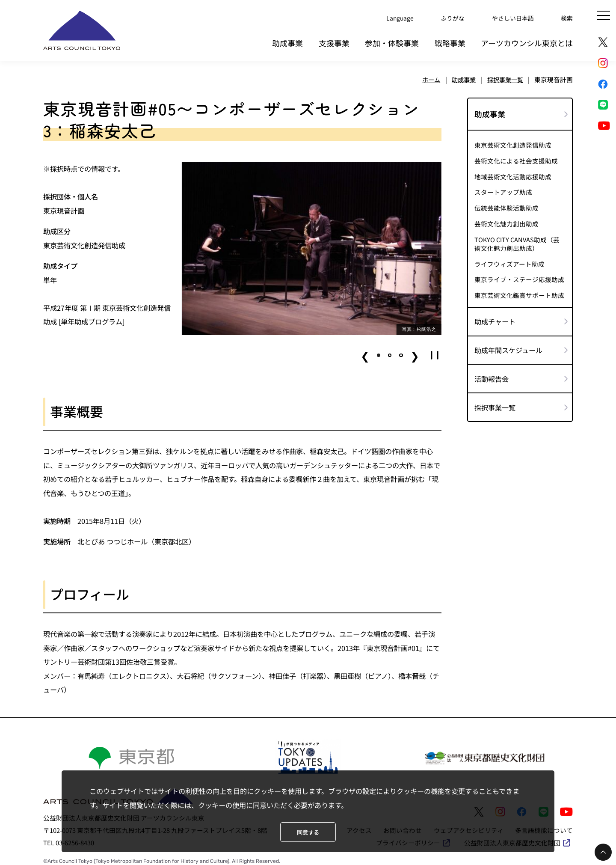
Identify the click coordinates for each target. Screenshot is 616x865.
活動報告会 (492, 375)
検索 (566, 17)
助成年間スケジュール (508, 347)
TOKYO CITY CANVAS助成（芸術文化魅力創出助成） (517, 240)
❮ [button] (365, 352)
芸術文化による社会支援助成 (516, 158)
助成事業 (287, 40)
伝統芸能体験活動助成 (506, 205)
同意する (308, 832)
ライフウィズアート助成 (509, 261)
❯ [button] (415, 352)
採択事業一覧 (495, 404)
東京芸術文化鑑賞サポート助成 (519, 292)
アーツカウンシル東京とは (527, 40)
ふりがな (447, 17)
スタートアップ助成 (503, 189)
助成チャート (495, 318)
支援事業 (334, 40)
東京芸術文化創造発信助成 (513, 142)
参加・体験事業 (392, 40)
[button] (379, 352)
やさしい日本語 (510, 17)
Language (393, 17)
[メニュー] (604, 15)
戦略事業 (450, 40)
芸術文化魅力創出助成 (506, 220)
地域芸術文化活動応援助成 (513, 173)
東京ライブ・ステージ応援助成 (519, 276)
